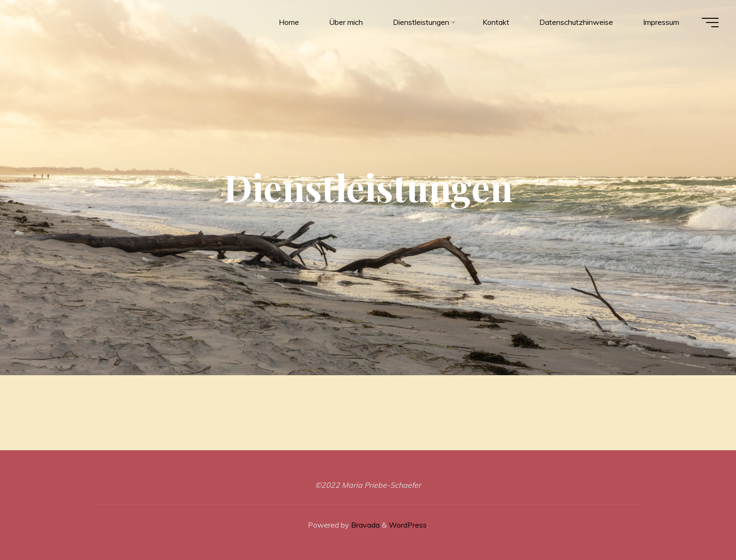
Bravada (364, 525)
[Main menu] (709, 23)
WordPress (408, 525)
